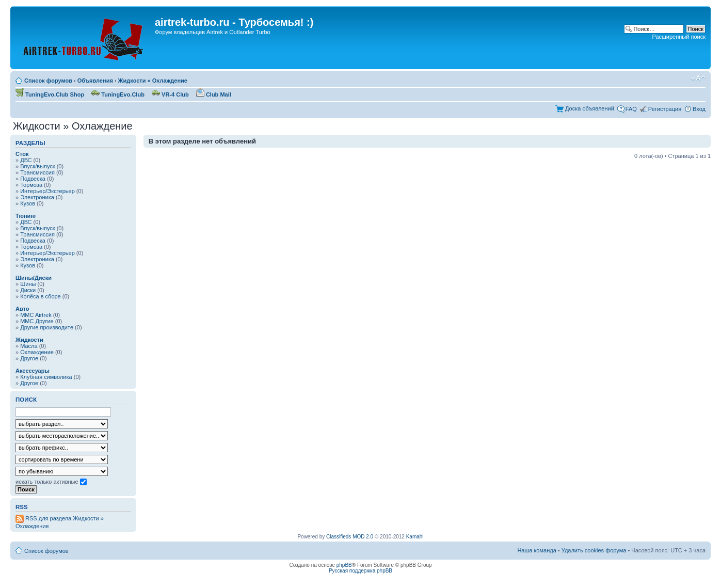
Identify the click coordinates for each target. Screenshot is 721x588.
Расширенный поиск (679, 37)
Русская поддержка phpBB (361, 571)
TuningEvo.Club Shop (50, 94)
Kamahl (415, 537)
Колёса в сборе (41, 296)
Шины (28, 284)
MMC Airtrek (36, 315)
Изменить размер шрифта (698, 78)
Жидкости (29, 340)
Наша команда (536, 550)
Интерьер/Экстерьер (47, 191)
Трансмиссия (37, 172)
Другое (29, 358)
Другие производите (47, 327)
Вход (699, 109)
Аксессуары (33, 371)
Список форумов (48, 81)
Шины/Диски (34, 278)
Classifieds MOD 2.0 (350, 537)
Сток (22, 154)
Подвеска (33, 179)
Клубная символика (46, 377)
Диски (28, 290)
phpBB (344, 565)
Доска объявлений (590, 108)
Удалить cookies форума (594, 550)
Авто (22, 309)
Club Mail (214, 94)
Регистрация (665, 109)
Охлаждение (37, 352)
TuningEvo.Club (118, 94)
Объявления (95, 81)
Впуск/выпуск (37, 166)
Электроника (37, 197)
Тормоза (31, 185)
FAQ (631, 109)
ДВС (26, 160)
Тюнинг (26, 216)
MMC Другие (37, 321)
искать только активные (51, 482)
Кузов (28, 203)
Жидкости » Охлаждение (153, 81)
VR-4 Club (170, 94)
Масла (29, 346)
